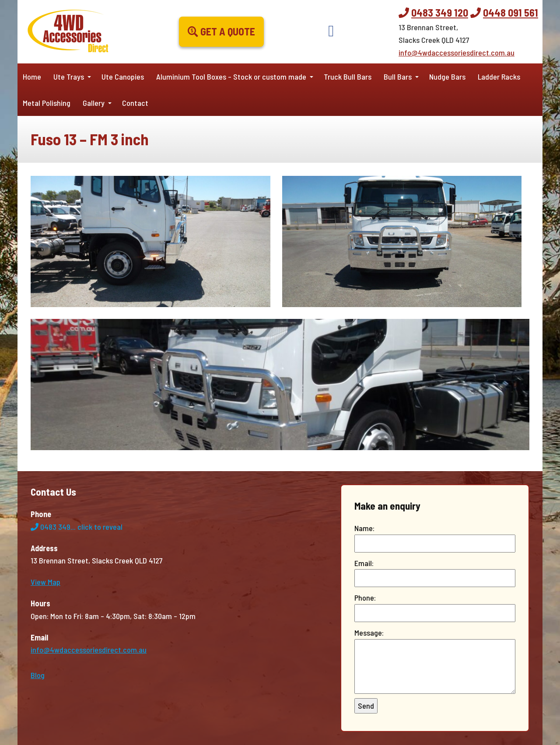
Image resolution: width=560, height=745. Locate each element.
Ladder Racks (499, 77)
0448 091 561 (511, 12)
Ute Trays (69, 77)
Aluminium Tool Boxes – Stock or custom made (231, 77)
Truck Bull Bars (348, 77)
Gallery (94, 103)
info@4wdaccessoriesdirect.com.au (457, 52)
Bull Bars (398, 77)
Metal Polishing (47, 103)
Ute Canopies (123, 77)
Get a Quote (221, 31)
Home (32, 77)
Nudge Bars (447, 77)
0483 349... (77, 527)
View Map (45, 582)
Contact (135, 103)
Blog (38, 675)
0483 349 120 (440, 12)
